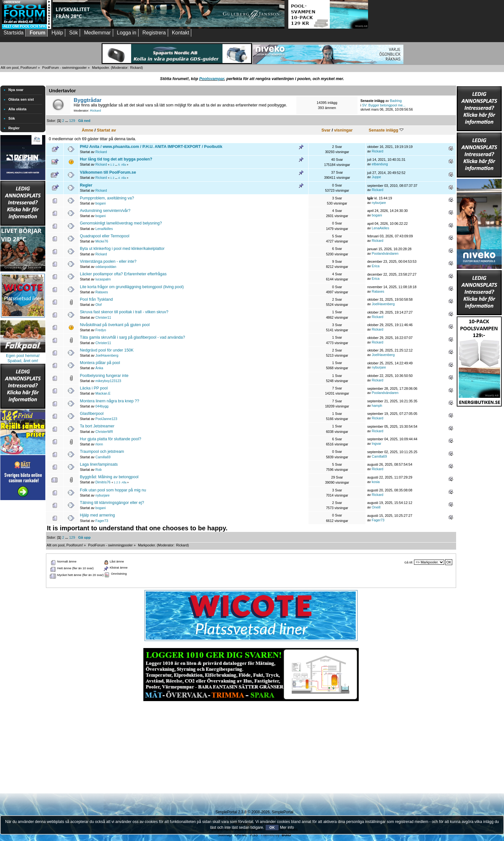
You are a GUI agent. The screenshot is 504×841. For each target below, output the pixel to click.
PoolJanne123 (106, 419)
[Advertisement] (23, 598)
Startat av (106, 130)
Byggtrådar (88, 100)
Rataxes (102, 292)
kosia (376, 482)
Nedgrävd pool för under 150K (107, 350)
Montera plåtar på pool (100, 363)
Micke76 (102, 241)
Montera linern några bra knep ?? (110, 401)
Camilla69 (103, 457)
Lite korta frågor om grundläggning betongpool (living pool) (132, 287)
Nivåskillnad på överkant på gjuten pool (115, 325)
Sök (12, 118)
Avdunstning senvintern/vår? (105, 211)
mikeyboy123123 (108, 381)
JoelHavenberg (383, 304)
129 (72, 121)
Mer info (287, 827)
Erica (376, 266)
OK (272, 827)
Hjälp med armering (98, 515)
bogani (101, 203)
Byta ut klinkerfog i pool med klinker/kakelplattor (122, 249)
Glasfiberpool (92, 414)
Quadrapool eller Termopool (105, 236)
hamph (377, 406)
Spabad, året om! (23, 361)
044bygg (102, 406)
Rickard (136, 68)
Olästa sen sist (21, 99)
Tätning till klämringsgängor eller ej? (112, 503)
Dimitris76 (103, 482)
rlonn (99, 444)
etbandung (380, 164)
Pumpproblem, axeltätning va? (107, 198)
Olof (99, 305)
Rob (99, 470)
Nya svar (16, 90)
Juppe (377, 177)
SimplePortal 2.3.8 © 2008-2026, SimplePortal (254, 812)
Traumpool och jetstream (102, 452)
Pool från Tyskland (96, 299)
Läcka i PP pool (94, 388)
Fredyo (101, 330)
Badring (396, 101)
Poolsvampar (212, 79)
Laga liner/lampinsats (99, 464)
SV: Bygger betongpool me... (384, 105)
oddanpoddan (106, 267)
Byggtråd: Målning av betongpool (109, 477)
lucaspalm (103, 279)
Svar (326, 130)
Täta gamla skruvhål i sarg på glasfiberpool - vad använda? (133, 337)
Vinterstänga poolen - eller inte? (108, 261)
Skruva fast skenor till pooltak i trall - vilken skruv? (124, 312)
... (67, 121)
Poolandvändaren (385, 253)
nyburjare (379, 203)
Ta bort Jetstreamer (97, 426)
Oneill (376, 507)
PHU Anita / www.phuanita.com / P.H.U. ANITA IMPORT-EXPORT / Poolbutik (151, 147)
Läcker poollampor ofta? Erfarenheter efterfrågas (123, 274)
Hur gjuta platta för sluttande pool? (111, 439)
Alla (124, 165)
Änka (99, 368)
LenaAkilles (104, 229)
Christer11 (103, 317)
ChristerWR (104, 432)
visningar (343, 130)
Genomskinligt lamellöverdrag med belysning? (121, 223)
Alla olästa (17, 109)
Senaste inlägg (386, 130)
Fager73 (102, 521)
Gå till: (409, 562)
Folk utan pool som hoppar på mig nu (113, 490)
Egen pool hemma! (23, 356)
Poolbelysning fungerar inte (104, 376)
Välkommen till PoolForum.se (108, 172)
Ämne (87, 130)
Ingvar (377, 443)
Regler (14, 128)
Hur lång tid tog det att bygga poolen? (116, 159)
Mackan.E (103, 393)
